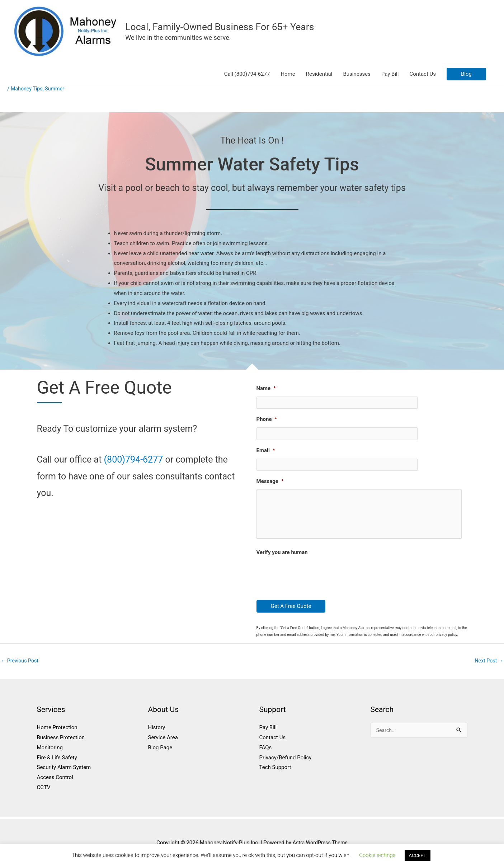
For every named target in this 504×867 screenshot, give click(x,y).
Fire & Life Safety (57, 762)
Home (288, 75)
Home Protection (57, 732)
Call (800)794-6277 (247, 75)
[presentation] (311, 579)
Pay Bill (390, 75)
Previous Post (21, 665)
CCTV (44, 792)
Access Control (55, 782)
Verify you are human (282, 557)
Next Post (488, 665)
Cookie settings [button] (377, 855)
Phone (267, 418)
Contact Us (423, 75)
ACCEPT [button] (418, 855)
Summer (57, 89)
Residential (319, 75)
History (157, 732)
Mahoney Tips (28, 89)
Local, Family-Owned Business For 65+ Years (225, 27)
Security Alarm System (64, 772)
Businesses (357, 75)
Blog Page (160, 752)
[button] (466, 75)
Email (266, 447)
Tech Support (275, 772)
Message (270, 477)
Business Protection (61, 742)
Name (266, 389)
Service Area (163, 742)
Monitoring (50, 752)
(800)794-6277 (134, 460)
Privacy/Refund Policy (286, 762)
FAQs (266, 752)
